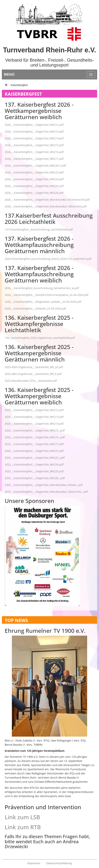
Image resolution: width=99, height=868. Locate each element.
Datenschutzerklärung (59, 863)
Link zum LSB (22, 817)
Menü (9, 74)
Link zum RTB (23, 827)
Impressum (34, 863)
